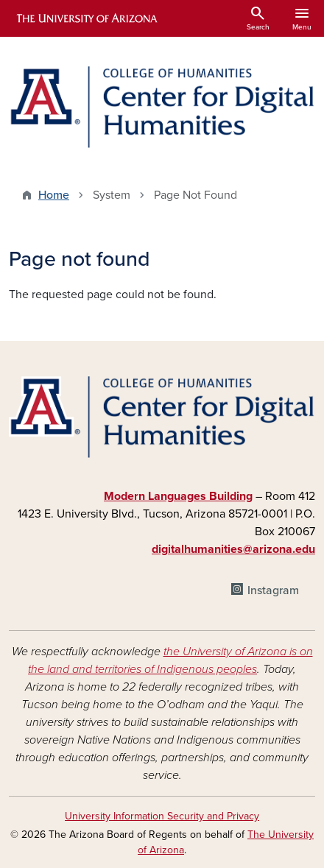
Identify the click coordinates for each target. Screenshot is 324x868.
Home (54, 195)
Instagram (273, 590)
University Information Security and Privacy (162, 816)
